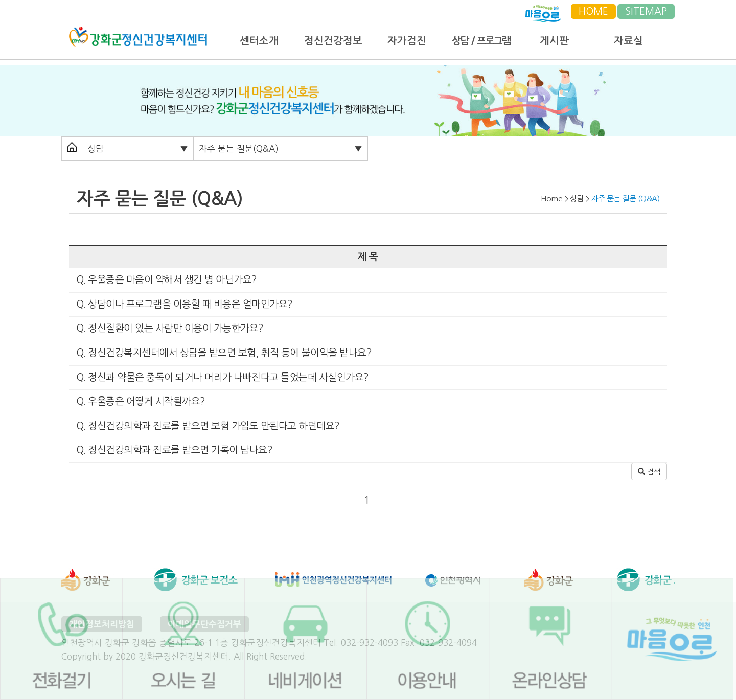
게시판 (554, 41)
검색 (649, 471)
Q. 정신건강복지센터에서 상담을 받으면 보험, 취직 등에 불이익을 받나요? (223, 353)
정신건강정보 (333, 41)
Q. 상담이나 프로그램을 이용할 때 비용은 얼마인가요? (183, 304)
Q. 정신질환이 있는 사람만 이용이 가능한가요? (169, 328)
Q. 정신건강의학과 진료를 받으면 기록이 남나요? (173, 450)
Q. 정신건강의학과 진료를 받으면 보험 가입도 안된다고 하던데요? (207, 426)
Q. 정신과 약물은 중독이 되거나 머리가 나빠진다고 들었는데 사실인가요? (221, 377)
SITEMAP (646, 11)
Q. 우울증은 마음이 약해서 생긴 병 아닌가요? (165, 280)
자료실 (628, 41)
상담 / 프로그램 (481, 41)
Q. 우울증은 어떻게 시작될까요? (140, 401)
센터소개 (259, 41)
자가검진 (407, 41)
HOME (593, 11)
